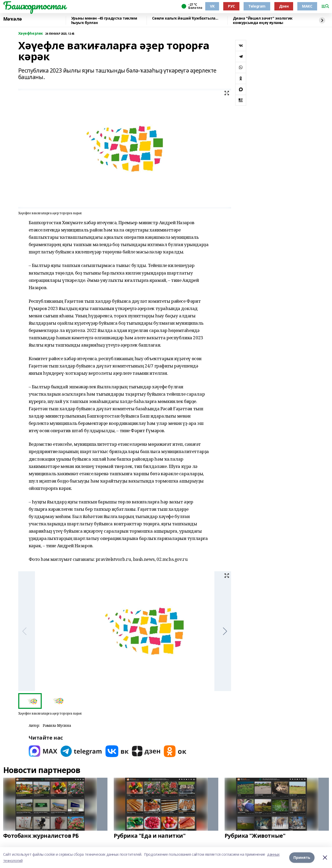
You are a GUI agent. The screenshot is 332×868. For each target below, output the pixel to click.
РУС (231, 6)
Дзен (284, 6)
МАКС (307, 6)
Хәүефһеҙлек (31, 34)
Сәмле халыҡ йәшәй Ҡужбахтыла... (185, 18)
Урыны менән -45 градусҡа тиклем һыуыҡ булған (104, 20)
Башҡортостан (34, 5)
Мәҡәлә (13, 19)
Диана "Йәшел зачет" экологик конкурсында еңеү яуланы (263, 20)
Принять (302, 857)
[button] (225, 631)
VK (212, 6)
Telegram (257, 6)
